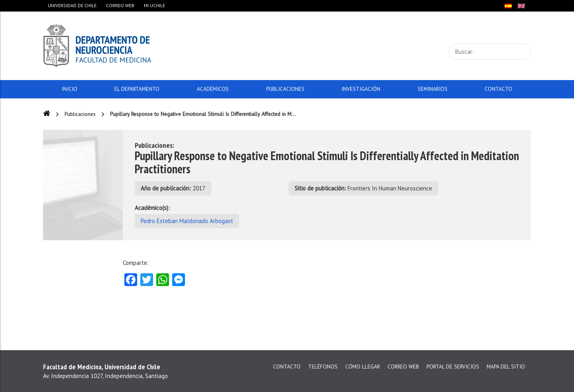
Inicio (70, 89)
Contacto (498, 89)
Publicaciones (285, 89)
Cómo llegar (363, 367)
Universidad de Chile (72, 5)
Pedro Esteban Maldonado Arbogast (187, 221)
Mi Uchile (154, 5)
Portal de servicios (453, 367)
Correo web (120, 5)
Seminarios (433, 89)
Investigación (361, 89)
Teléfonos (323, 367)
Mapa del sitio (506, 367)
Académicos (213, 89)
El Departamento (137, 89)
